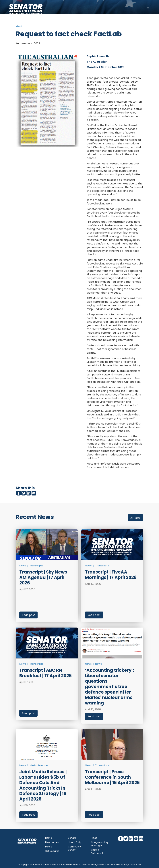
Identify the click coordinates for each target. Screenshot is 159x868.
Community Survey (75, 848)
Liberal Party (75, 842)
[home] (26, 8)
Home (49, 838)
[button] (148, 8)
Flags (94, 838)
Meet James (52, 842)
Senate (72, 838)
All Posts (135, 518)
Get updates (52, 851)
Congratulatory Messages (100, 844)
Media (49, 847)
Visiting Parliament (97, 852)
